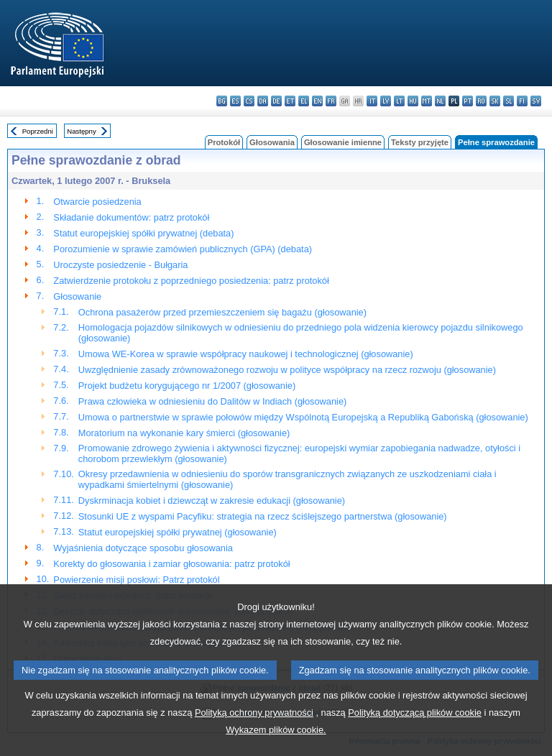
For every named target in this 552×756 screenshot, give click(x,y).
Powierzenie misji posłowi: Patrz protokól (136, 580)
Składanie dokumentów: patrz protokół (131, 217)
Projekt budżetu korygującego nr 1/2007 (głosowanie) (187, 386)
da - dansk (263, 101)
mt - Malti (427, 101)
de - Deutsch (276, 101)
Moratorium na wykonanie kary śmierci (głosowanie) (184, 433)
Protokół (224, 142)
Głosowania (272, 142)
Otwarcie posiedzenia (97, 202)
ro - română (481, 101)
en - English (317, 101)
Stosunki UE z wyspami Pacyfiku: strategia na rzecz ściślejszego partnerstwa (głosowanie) (263, 516)
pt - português (468, 101)
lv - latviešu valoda (386, 101)
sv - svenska (536, 101)
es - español (235, 101)
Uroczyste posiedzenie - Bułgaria (120, 265)
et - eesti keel (290, 101)
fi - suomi (522, 101)
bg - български (222, 101)
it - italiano (372, 101)
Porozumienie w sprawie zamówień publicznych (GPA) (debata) (183, 249)
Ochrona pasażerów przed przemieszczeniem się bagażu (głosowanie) (222, 312)
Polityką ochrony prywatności (254, 737)
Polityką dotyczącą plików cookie (415, 737)
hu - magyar (413, 101)
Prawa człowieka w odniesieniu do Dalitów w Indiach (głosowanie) (212, 401)
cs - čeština (249, 101)
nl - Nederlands (440, 101)
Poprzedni (38, 131)
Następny (82, 131)
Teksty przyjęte (420, 142)
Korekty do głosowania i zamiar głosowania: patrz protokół (171, 564)
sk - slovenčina (495, 101)
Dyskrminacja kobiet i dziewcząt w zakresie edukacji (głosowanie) (212, 501)
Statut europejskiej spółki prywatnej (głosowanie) (178, 532)
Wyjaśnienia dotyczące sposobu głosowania (143, 548)
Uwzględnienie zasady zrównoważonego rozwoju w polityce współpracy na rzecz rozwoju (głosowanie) (287, 370)
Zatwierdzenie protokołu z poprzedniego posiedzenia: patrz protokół (191, 281)
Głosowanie (77, 296)
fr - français (331, 101)
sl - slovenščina (509, 101)
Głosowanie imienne (343, 142)
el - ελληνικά (304, 101)
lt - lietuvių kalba (399, 101)
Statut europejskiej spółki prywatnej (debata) (143, 233)
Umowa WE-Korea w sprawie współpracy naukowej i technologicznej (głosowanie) (246, 354)
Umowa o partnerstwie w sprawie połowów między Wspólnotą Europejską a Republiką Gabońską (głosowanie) (303, 417)
